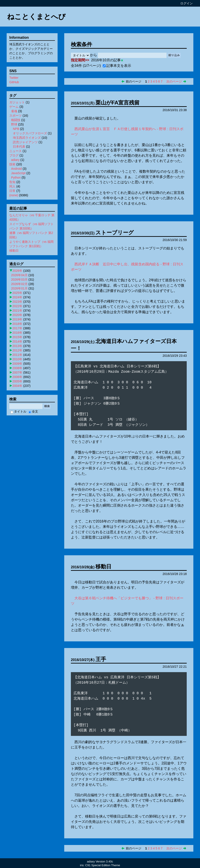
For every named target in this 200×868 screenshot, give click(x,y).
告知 (12, 182)
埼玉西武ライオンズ (27, 138)
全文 (33, 411)
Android (16, 169)
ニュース (16, 151)
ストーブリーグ (115, 232)
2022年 (17, 306)
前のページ (134, 81)
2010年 (17, 359)
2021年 (17, 311)
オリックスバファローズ (30, 133)
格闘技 (16, 120)
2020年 (17, 315)
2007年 (17, 372)
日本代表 (19, 147)
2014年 (17, 341)
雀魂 (14, 111)
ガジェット (17, 102)
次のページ (174, 81)
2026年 (17, 271)
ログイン (186, 3)
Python (16, 177)
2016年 (17, 333)
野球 (14, 124)
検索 (47, 406)
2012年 (17, 350)
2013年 (17, 346)
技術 (12, 164)
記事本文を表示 (117, 66)
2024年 (17, 297)
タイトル (18, 411)
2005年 (17, 381)
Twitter (14, 78)
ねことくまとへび (36, 17)
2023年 (17, 302)
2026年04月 (19, 275)
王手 (101, 659)
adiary (15, 160)
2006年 (17, 377)
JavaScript (18, 173)
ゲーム (14, 107)
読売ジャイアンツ (25, 142)
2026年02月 (19, 284)
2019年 (17, 319)
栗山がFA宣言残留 (118, 103)
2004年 (17, 386)
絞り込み (174, 55)
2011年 (17, 355)
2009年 (17, 364)
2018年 (17, 324)
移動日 (103, 566)
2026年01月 (19, 288)
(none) (14, 195)
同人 (12, 186)
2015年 (17, 337)
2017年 (17, 328)
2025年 (17, 293)
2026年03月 (19, 280)
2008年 (17, 368)
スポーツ (16, 116)
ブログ (14, 155)
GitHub (14, 82)
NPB (16, 129)
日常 (12, 191)
